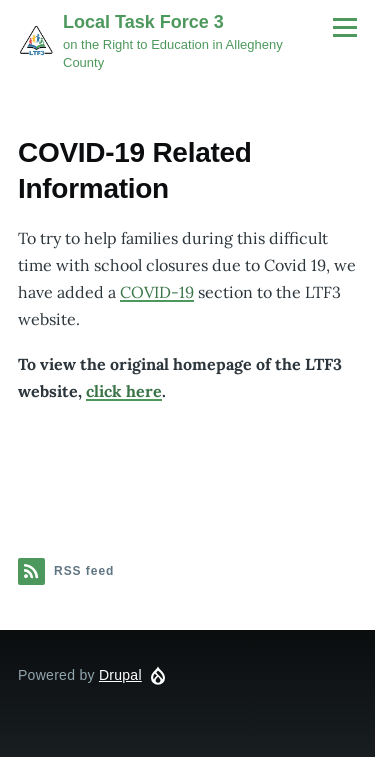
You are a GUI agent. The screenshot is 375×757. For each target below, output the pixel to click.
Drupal (120, 675)
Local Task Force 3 (143, 22)
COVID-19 (157, 292)
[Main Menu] (345, 27)
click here (124, 391)
